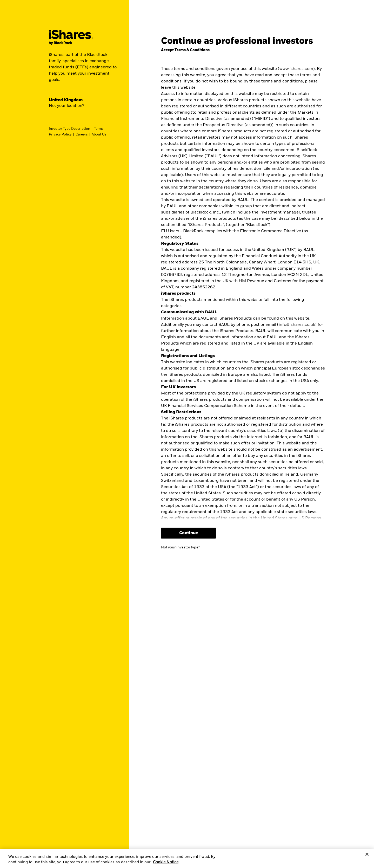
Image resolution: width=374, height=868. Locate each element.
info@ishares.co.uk (297, 325)
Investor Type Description (69, 129)
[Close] (367, 859)
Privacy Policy (60, 135)
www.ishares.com (296, 69)
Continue (189, 533)
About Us (99, 135)
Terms (99, 129)
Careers (82, 135)
